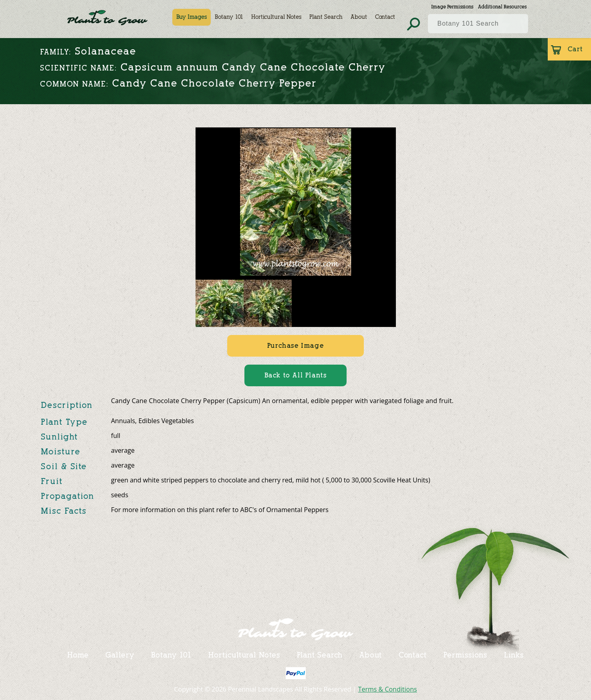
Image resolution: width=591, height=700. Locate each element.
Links (514, 655)
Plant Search (326, 17)
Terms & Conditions (388, 689)
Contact (385, 17)
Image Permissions (452, 7)
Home (78, 655)
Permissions (465, 655)
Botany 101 (229, 17)
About (359, 17)
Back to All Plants (296, 375)
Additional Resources (502, 7)
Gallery (120, 655)
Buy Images (192, 17)
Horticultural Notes (276, 17)
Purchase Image (295, 346)
